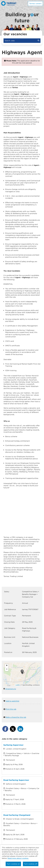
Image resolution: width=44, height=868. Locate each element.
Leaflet (17, 685)
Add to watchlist (12, 701)
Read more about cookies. (18, 858)
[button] (22, 672)
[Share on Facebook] (5, 729)
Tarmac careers (35, 4)
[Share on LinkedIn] (20, 729)
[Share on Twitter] (13, 729)
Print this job (11, 709)
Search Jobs (22, 41)
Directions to (11, 689)
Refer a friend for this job (16, 717)
